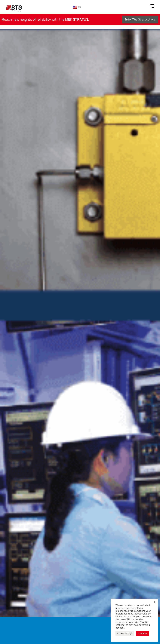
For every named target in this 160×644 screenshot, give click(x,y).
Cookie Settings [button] (125, 633)
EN (77, 7)
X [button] (155, 602)
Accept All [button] (142, 633)
